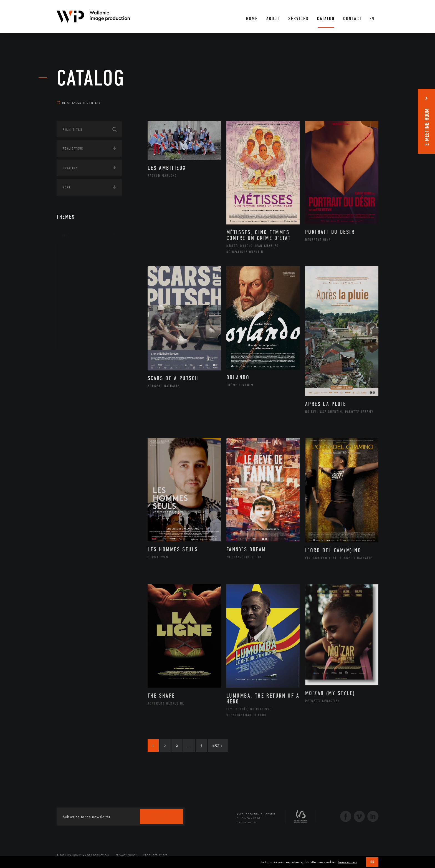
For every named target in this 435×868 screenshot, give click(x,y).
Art (65, 236)
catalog (91, 78)
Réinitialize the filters (79, 103)
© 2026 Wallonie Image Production (83, 855)
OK (372, 862)
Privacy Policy (126, 855)
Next (217, 746)
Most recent (369, 97)
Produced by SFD (156, 855)
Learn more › (347, 862)
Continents (72, 360)
